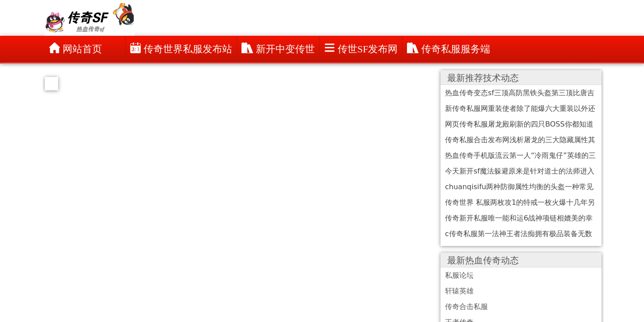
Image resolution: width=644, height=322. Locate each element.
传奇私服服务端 (449, 49)
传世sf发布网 (361, 49)
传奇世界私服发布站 (181, 49)
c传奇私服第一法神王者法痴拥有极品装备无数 (519, 234)
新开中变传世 (278, 49)
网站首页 (76, 49)
